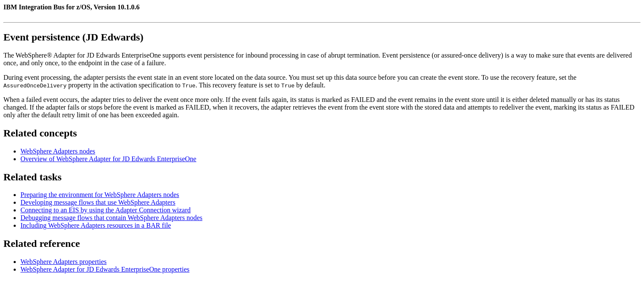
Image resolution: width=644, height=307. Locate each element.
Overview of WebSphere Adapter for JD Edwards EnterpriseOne (108, 159)
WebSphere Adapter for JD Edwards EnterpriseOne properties (105, 269)
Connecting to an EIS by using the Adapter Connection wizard (105, 210)
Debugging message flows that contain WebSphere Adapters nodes (111, 218)
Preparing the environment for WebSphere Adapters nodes (100, 195)
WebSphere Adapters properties (63, 262)
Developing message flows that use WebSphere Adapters (98, 202)
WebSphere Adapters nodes (58, 151)
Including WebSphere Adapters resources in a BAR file (96, 225)
